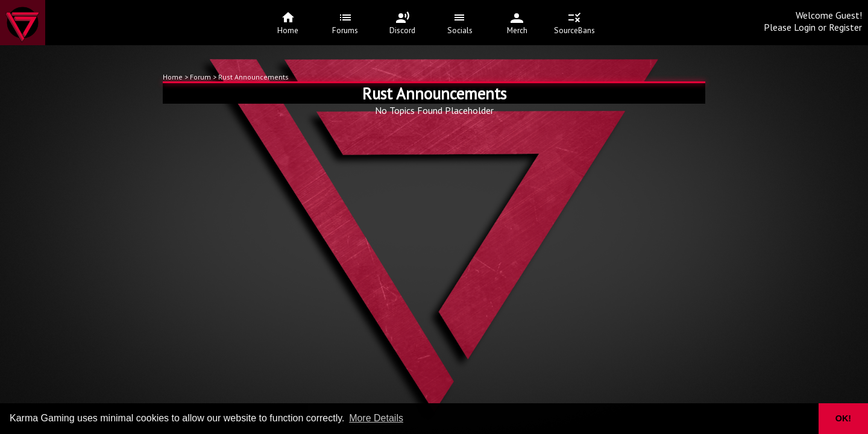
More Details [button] (376, 418)
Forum (201, 77)
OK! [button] (843, 418)
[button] (802, 419)
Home (173, 77)
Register (845, 27)
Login (805, 27)
